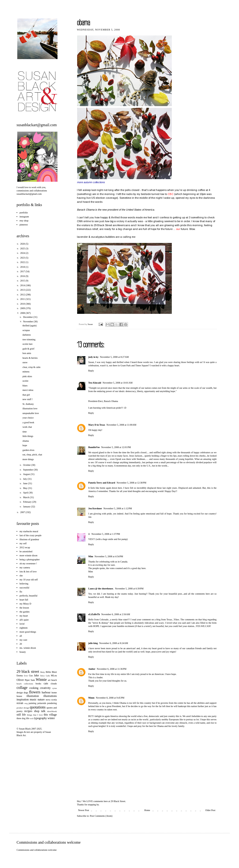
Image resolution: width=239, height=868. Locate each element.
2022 (23, 262)
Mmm (91, 698)
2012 (23, 295)
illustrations (50, 696)
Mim (91, 556)
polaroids (42, 703)
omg (26, 703)
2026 (23, 244)
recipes (28, 711)
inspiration (23, 700)
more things (28, 459)
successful (24, 588)
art (49, 680)
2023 (23, 258)
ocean (20, 703)
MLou (54, 676)
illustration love (30, 408)
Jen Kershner (95, 508)
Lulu (48, 676)
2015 (23, 281)
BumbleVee (94, 447)
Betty (43, 672)
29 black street (28, 672)
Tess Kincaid (95, 383)
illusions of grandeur (29, 539)
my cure (24, 640)
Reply (91, 371)
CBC (171, 194)
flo (21, 592)
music (33, 700)
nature (41, 700)
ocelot (25, 381)
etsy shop (24, 221)
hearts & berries (30, 358)
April (26, 493)
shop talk (40, 711)
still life (21, 715)
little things (28, 436)
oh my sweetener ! (28, 564)
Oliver (20, 680)
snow (25, 362)
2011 (23, 299)
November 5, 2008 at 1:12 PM (118, 508)
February (28, 502)
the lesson (24, 608)
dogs (26, 693)
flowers (35, 692)
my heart (24, 616)
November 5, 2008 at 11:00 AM (121, 425)
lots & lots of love (28, 572)
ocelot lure (27, 344)
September (28, 470)
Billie (48, 672)
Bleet (54, 672)
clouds (54, 684)
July (25, 479)
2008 (23, 313)
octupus (26, 330)
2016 (23, 276)
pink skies (27, 376)
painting (33, 703)
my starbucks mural (29, 531)
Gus (31, 676)
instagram (24, 217)
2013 (23, 290)
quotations (38, 707)
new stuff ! (28, 399)
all (21, 636)
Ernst (26, 676)
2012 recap (25, 547)
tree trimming (29, 339)
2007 (23, 512)
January (27, 507)
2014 (23, 285)
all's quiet (24, 620)
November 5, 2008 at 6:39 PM (129, 589)
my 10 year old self (29, 580)
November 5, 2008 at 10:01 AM (117, 383)
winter (51, 718)
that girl (26, 395)
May (25, 488)
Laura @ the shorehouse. (101, 589)
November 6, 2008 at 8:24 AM (114, 643)
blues (25, 386)
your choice (28, 418)
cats (46, 683)
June (25, 483)
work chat (27, 427)
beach (54, 680)
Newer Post (84, 810)
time (25, 432)
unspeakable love (31, 413)
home (54, 693)
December (28, 317)
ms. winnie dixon (28, 648)
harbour (46, 692)
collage (22, 688)
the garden (25, 612)
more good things (28, 632)
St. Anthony (28, 404)
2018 (23, 267)
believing (24, 584)
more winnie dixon (29, 555)
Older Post (210, 810)
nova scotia (51, 700)
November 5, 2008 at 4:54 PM (109, 556)
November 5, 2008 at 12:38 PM (131, 483)
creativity (45, 688)
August (27, 474)
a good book (28, 422)
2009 (23, 308)
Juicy (42, 676)
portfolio (24, 213)
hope (25, 445)
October (27, 465)
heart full (24, 600)
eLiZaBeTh (94, 614)
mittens (26, 372)
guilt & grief (28, 349)
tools (32, 719)
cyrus (55, 688)
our (178, 229)
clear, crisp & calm (31, 367)
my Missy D (25, 604)
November (28, 322)
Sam (33, 680)
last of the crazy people (31, 535)
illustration (33, 696)
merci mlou (28, 390)
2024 (23, 253)
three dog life (23, 718)
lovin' (22, 624)
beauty (23, 652)
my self (23, 543)
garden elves (28, 450)
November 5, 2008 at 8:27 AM (114, 357)
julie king (93, 643)
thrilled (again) (30, 326)
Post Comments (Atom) (101, 816)
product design (23, 708)
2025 (23, 248)
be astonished (26, 551)
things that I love (35, 715)
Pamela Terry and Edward (102, 483)
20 (21, 644)
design (20, 693)
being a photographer (30, 559)
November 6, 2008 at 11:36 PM (112, 669)
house (19, 696)
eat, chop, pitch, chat (32, 455)
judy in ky (93, 357)
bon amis (27, 353)
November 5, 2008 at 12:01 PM (116, 447)
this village (50, 715)
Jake (36, 675)
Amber (92, 669)
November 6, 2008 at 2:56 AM (116, 614)
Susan (91, 324)
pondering (52, 703)
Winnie (41, 680)
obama (26, 441)
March (26, 497)
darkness (27, 335)
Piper (27, 680)
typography (40, 718)
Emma (20, 676)
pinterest (24, 225)
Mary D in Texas (97, 425)
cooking (34, 688)
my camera (25, 568)
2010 (23, 304)
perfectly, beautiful (29, 596)
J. (89, 534)
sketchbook (52, 711)
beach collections (25, 684)
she (21, 576)
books (38, 684)
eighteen (24, 628)
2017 (23, 271)
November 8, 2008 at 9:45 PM (110, 698)
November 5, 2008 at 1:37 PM (106, 534)
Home (147, 810)
